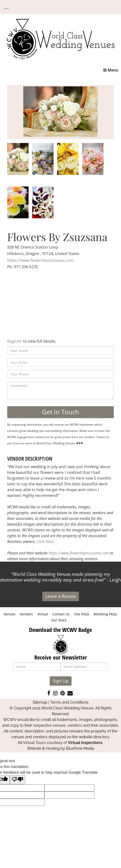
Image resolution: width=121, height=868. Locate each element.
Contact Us (61, 614)
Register (15, 341)
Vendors (26, 614)
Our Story (59, 620)
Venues (9, 614)
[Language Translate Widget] (6, 9)
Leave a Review (61, 596)
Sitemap (40, 702)
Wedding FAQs (105, 614)
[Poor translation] (18, 780)
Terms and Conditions (69, 702)
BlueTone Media (80, 748)
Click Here (45, 541)
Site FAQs (82, 614)
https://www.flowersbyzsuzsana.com (40, 260)
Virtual (43, 614)
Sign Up (61, 681)
